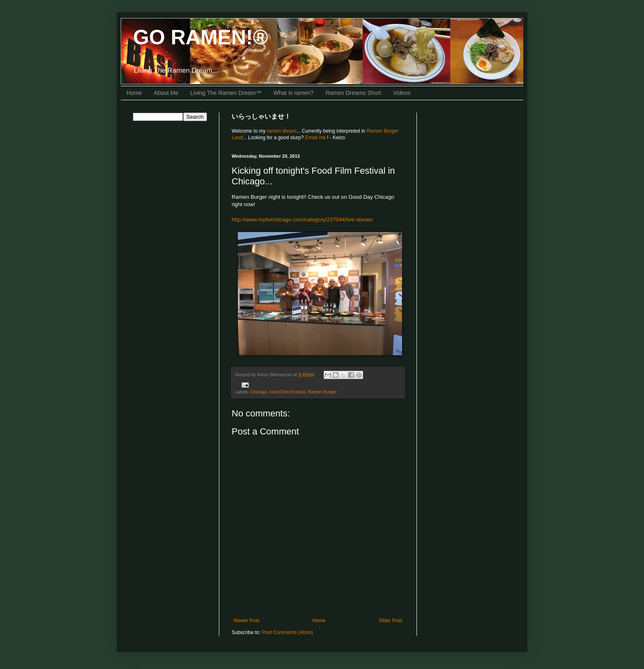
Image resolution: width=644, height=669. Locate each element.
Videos (402, 93)
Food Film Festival (287, 392)
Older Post (390, 621)
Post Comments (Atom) (287, 632)
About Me (166, 93)
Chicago (259, 392)
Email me (316, 138)
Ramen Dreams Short (353, 93)
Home (134, 93)
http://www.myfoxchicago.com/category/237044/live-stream (302, 220)
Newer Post (246, 621)
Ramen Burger (322, 392)
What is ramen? (294, 93)
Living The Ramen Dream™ (226, 93)
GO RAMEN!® (201, 37)
